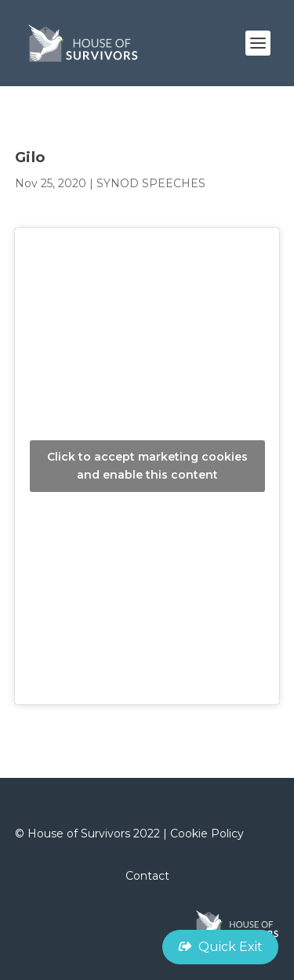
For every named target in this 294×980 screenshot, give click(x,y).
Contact (147, 876)
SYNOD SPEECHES (151, 183)
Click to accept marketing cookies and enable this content (147, 466)
